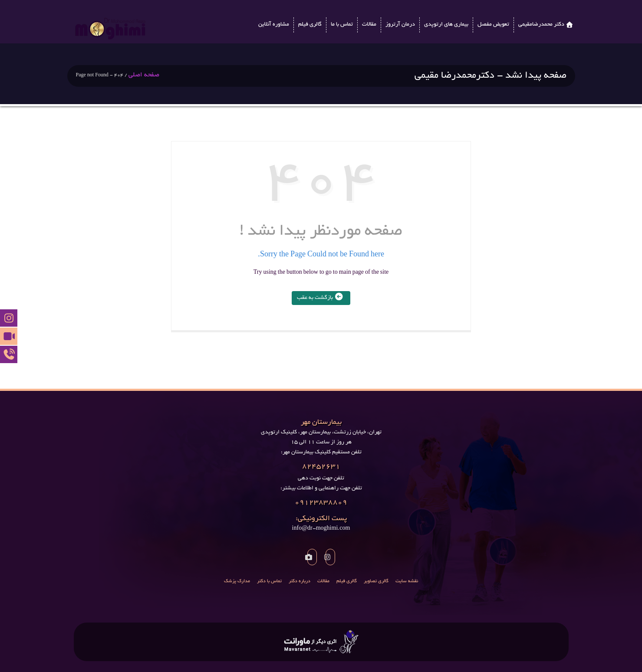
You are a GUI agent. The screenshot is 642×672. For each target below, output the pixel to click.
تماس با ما (342, 25)
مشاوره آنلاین (274, 25)
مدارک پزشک (237, 581)
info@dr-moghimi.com (321, 523)
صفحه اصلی (144, 75)
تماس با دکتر (269, 581)
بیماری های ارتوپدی (446, 25)
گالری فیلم (310, 25)
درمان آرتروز (400, 25)
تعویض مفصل (493, 25)
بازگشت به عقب (321, 298)
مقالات (369, 25)
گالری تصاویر (376, 581)
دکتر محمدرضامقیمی (541, 25)
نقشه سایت (407, 581)
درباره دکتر (300, 581)
